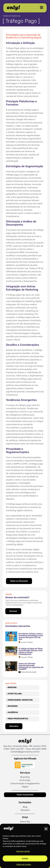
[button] (46, 829)
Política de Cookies (24, 864)
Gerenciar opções (23, 851)
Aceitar (25, 859)
